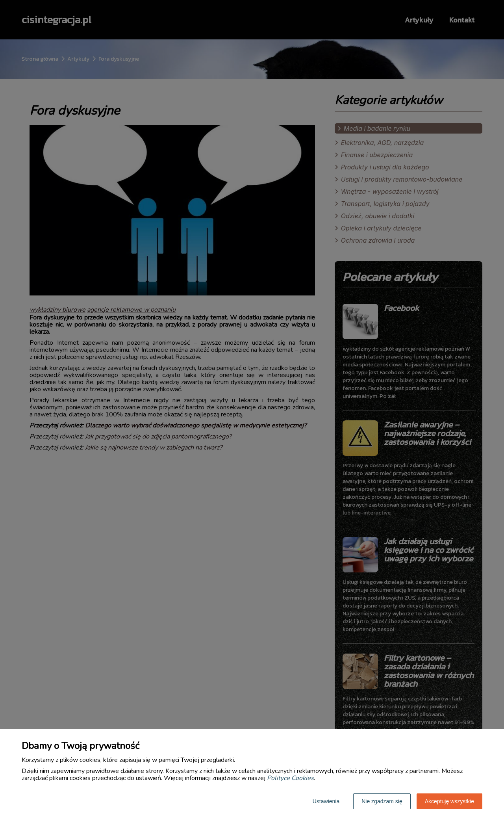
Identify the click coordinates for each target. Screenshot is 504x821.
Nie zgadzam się (382, 801)
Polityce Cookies (290, 778)
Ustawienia (326, 801)
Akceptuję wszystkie (449, 801)
